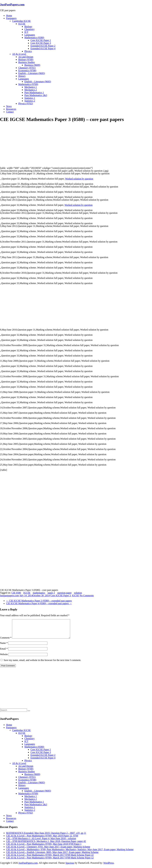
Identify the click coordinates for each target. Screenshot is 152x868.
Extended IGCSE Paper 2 (43, 46)
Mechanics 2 (31, 90)
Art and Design (26, 57)
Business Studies (27, 62)
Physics (28, 51)
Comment (6, 641)
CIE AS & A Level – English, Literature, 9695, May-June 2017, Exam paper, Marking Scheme (52, 856)
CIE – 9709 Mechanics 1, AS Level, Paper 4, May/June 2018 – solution (41, 842)
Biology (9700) (26, 60)
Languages (30, 35)
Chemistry (30, 29)
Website (4, 658)
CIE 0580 (16, 593)
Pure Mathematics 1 (34, 93)
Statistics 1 (30, 98)
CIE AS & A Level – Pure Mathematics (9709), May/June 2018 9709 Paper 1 (44, 848)
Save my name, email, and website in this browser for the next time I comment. (42, 664)
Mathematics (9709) (28, 84)
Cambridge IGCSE (21, 21)
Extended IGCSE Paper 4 (43, 49)
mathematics (39, 593)
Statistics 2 (30, 101)
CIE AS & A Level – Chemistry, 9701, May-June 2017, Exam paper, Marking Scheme (48, 850)
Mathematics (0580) (34, 38)
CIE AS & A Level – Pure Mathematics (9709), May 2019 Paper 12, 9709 (42, 839)
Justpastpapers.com (9, 595)
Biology (28, 27)
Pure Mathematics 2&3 (36, 95)
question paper (64, 593)
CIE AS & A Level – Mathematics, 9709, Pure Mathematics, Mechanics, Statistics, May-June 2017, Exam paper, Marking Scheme (70, 853)
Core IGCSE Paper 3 (41, 43)
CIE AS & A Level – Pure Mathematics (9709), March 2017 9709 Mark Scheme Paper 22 (50, 859)
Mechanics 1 (31, 87)
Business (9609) (32, 65)
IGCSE (22, 24)
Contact (10, 112)
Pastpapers (11, 18)
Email (4, 652)
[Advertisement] (23, 145)
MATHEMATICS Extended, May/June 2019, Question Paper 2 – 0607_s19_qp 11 (46, 837)
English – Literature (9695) (32, 73)
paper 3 (51, 593)
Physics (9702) (26, 104)
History (22, 76)
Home (9, 16)
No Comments (87, 595)
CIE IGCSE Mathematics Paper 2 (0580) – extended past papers (39, 601)
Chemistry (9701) (27, 68)
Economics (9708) (27, 71)
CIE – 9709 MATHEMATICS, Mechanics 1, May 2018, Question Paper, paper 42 (46, 845)
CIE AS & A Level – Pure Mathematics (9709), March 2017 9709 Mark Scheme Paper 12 (50, 861)
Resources (11, 109)
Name (4, 647)
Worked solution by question (79, 179)
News (9, 106)
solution (78, 593)
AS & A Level (19, 54)
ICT (26, 32)
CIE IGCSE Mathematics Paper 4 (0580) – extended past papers (39, 603)
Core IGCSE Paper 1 (41, 40)
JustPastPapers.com (12, 5)
